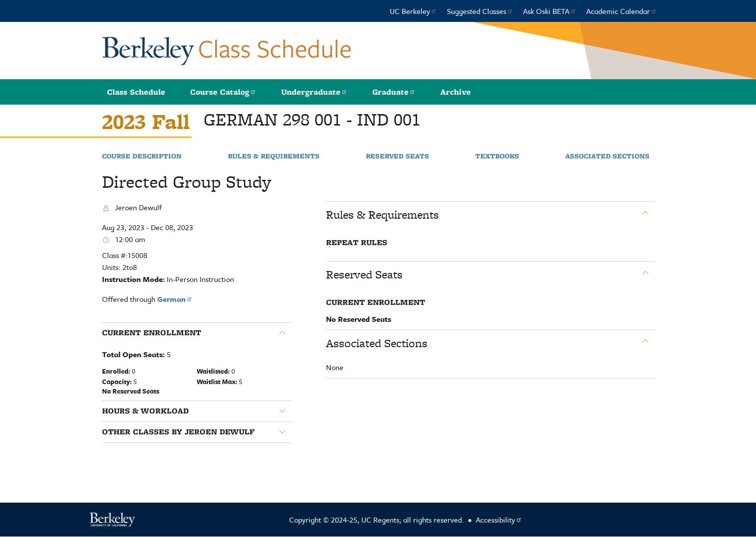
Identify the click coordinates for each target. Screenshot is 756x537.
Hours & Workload (145, 411)
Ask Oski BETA (550, 11)
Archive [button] (456, 92)
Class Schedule (136, 92)
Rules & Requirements (274, 156)
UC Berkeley (413, 11)
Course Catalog (223, 92)
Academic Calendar (622, 11)
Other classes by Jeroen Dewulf (178, 432)
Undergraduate (314, 92)
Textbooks (497, 156)
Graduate (394, 92)
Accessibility (499, 520)
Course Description (142, 156)
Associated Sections (607, 156)
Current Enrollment (152, 333)
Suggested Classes (480, 11)
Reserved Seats (397, 156)
